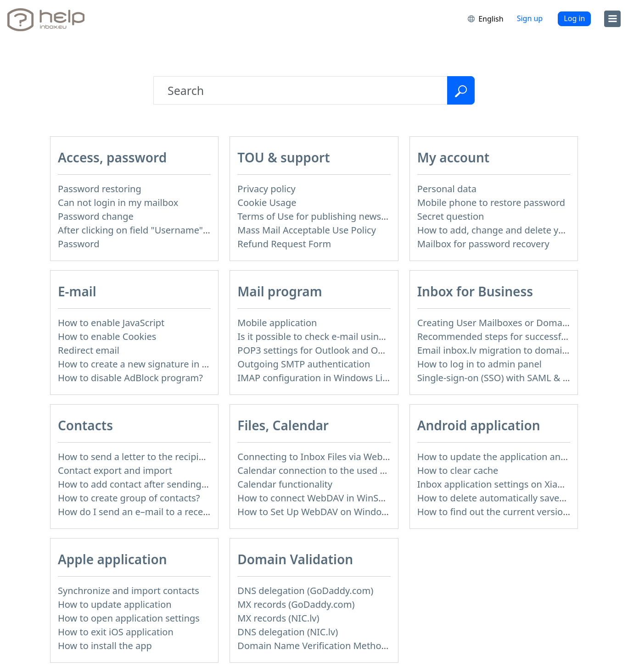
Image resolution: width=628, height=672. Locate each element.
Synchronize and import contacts (129, 591)
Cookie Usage (267, 203)
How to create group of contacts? (129, 498)
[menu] (612, 19)
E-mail (77, 291)
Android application (479, 425)
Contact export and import (115, 470)
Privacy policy (266, 189)
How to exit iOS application (116, 632)
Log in (574, 18)
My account (454, 157)
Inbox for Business (475, 291)
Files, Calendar (283, 425)
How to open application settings (129, 618)
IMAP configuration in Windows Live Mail (325, 378)
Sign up (530, 18)
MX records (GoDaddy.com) (296, 604)
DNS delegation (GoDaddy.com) (305, 591)
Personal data (447, 189)
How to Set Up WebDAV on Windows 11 (322, 512)
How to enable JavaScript (111, 323)
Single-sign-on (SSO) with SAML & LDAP (502, 378)
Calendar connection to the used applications (335, 470)
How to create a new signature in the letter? (152, 364)
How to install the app (105, 646)
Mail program (280, 291)
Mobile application (277, 323)
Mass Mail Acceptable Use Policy (307, 230)
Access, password (112, 157)
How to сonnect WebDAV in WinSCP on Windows (341, 498)
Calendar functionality (285, 484)
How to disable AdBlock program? (130, 378)
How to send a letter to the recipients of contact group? (177, 457)
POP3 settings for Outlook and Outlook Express (339, 350)
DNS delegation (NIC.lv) (288, 632)
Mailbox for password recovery (483, 244)
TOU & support (283, 157)
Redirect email (89, 350)
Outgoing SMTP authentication (304, 364)
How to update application (115, 604)
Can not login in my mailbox (118, 203)
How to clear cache (458, 470)
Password (78, 244)
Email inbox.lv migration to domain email (506, 350)
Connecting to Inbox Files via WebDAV (319, 457)
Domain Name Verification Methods (314, 646)
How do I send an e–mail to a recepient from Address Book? (186, 512)
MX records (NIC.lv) (278, 618)
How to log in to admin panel (479, 364)
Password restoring (100, 189)
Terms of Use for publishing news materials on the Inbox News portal (386, 216)
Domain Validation (295, 559)
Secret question (451, 216)
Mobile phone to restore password (491, 203)
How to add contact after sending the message (158, 484)
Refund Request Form (284, 244)
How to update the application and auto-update (520, 457)
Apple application (112, 559)
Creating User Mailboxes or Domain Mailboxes (517, 323)
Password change (96, 216)
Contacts (85, 425)
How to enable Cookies (107, 336)
